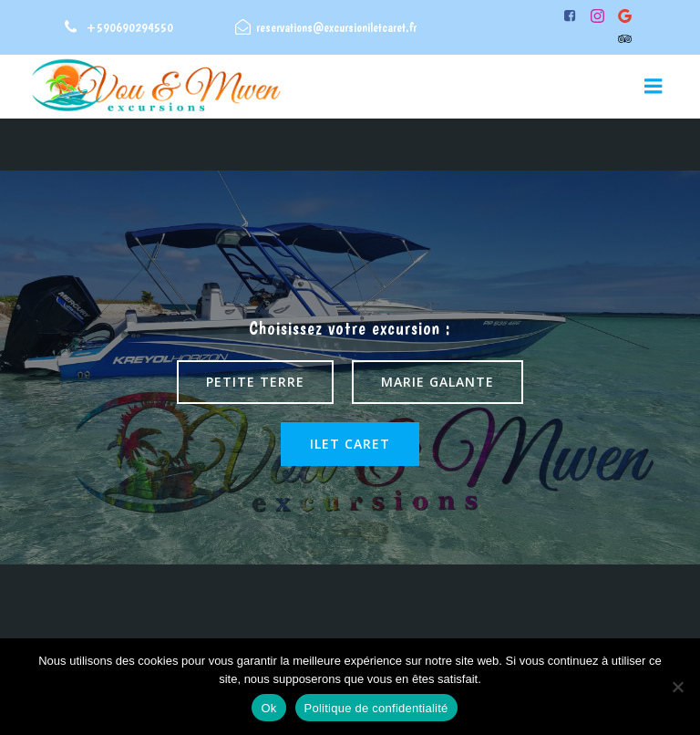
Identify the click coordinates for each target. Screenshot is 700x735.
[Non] (677, 687)
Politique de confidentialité (376, 708)
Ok (268, 708)
